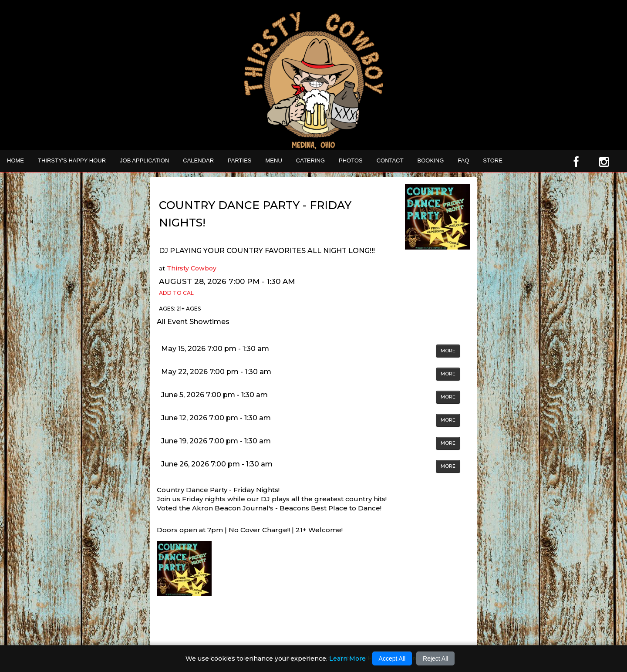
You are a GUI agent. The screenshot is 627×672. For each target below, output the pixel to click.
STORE (493, 160)
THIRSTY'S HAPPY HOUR (72, 160)
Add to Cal (176, 293)
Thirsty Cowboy (192, 268)
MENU (274, 160)
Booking (431, 160)
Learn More (347, 658)
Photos (351, 160)
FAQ (463, 160)
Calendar (198, 160)
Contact (390, 160)
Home (15, 160)
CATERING (310, 160)
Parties (239, 160)
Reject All (435, 658)
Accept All (392, 658)
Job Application (144, 160)
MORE (448, 351)
